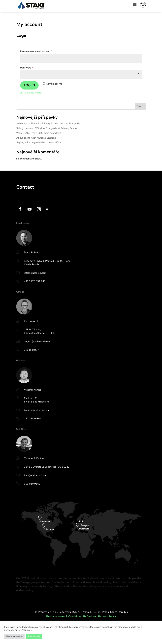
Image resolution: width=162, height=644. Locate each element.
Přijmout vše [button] (34, 636)
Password (32, 67)
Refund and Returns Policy (99, 616)
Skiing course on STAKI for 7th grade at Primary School (47, 128)
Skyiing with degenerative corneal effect (39, 142)
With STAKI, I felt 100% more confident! (39, 133)
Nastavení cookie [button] (14, 636)
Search (141, 106)
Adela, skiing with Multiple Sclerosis (36, 138)
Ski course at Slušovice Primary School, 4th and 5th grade (48, 123)
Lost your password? (31, 93)
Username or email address (41, 51)
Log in (29, 85)
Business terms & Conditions (64, 616)
